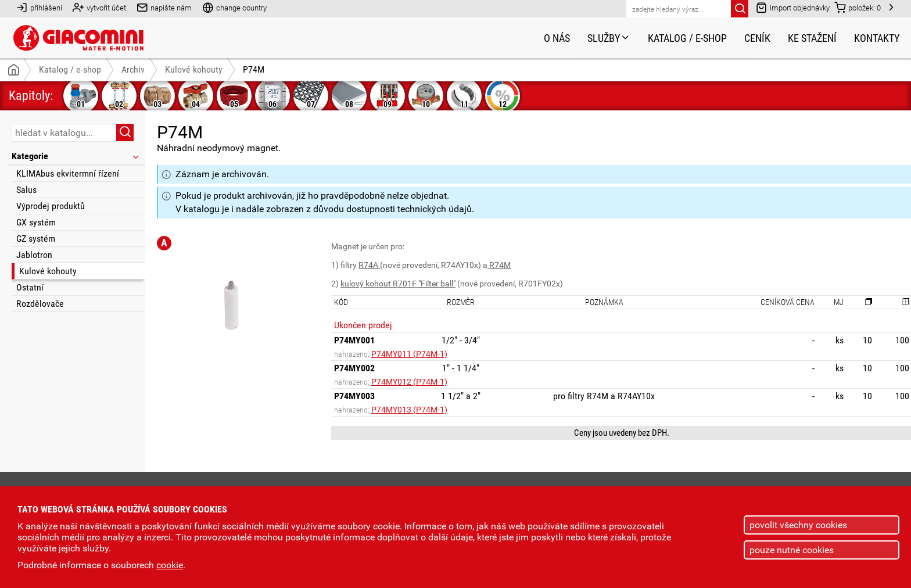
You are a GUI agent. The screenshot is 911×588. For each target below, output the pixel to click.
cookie (170, 565)
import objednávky (793, 7)
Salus (26, 190)
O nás (557, 38)
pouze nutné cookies (792, 550)
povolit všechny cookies (798, 525)
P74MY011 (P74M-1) (409, 354)
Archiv (133, 69)
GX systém (36, 222)
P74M (254, 69)
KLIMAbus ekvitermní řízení (68, 173)
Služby (609, 38)
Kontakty (877, 38)
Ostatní (30, 287)
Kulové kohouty (48, 271)
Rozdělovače (40, 304)
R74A (369, 265)
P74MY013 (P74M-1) (409, 410)
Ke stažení (812, 38)
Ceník (757, 38)
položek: (858, 7)
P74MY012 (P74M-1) (409, 382)
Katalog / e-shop (687, 38)
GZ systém (36, 239)
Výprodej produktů (51, 206)
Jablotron (34, 255)
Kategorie (76, 156)
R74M (499, 265)
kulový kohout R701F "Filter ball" (398, 284)
